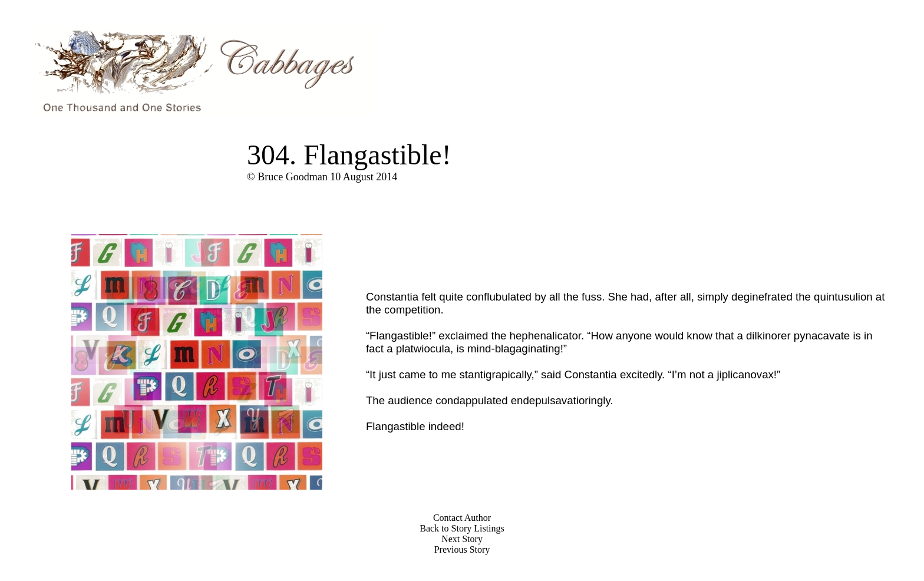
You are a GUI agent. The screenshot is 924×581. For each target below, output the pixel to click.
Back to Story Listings (462, 528)
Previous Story (462, 549)
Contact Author (462, 518)
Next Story (462, 539)
